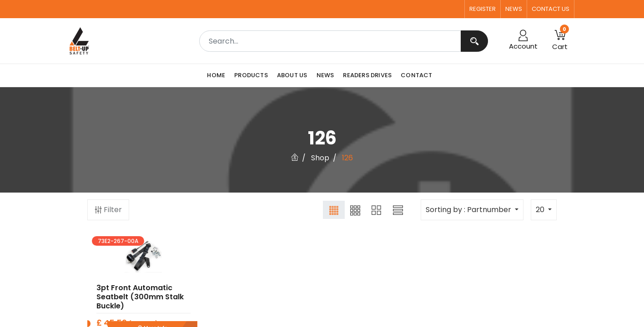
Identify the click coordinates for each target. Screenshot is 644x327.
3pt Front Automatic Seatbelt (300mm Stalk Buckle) (140, 303)
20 (541, 210)
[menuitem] (218, 75)
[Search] (474, 41)
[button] (560, 41)
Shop (320, 158)
